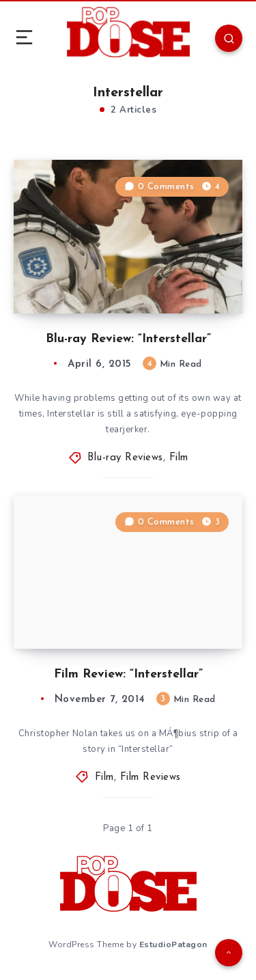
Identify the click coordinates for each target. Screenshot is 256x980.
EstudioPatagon (173, 944)
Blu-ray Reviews (125, 458)
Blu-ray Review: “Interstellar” (128, 339)
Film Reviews (151, 778)
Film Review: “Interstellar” (128, 674)
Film (179, 458)
